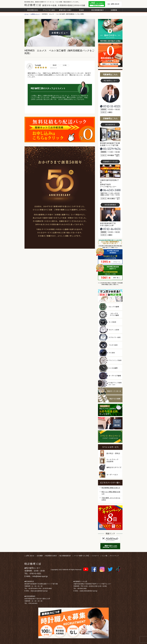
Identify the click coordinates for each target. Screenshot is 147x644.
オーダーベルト (110, 475)
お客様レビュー (35, 14)
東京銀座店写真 (110, 134)
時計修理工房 (33, 564)
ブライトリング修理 (110, 360)
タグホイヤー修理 (110, 337)
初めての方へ (110, 31)
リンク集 (105, 556)
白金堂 (110, 539)
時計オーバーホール (110, 391)
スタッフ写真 (110, 94)
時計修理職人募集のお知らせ (111, 488)
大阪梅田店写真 (110, 171)
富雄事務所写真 (110, 214)
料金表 (81, 10)
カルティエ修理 (110, 330)
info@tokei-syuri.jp (40, 576)
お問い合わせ (114, 4)
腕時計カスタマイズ (110, 468)
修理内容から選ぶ (65, 10)
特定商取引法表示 (51, 556)
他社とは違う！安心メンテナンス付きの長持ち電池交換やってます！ (110, 410)
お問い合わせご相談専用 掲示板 (110, 423)
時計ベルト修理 (110, 399)
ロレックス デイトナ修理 (110, 314)
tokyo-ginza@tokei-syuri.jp (39, 591)
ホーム (26, 14)
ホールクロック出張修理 (110, 461)
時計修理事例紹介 (98, 10)
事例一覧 (116, 278)
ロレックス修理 (110, 307)
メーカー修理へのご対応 (81, 556)
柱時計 (110, 453)
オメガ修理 (110, 322)
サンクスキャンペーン (110, 518)
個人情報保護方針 (65, 556)
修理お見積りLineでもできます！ (97, 4)
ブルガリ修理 (110, 345)
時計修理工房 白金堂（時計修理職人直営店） (33, 5)
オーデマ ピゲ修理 (110, 376)
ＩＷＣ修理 (110, 353)
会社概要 (40, 556)
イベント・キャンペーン (110, 437)
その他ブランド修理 (110, 383)
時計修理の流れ (33, 10)
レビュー (116, 262)
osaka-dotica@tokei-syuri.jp (89, 591)
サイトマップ (114, 556)
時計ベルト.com (110, 546)
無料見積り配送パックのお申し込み (60, 130)
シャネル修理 (110, 368)
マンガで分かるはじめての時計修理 (110, 295)
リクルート (95, 556)
